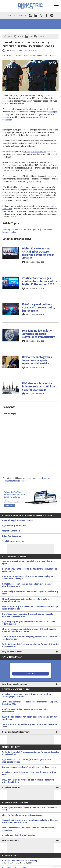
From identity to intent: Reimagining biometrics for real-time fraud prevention (29, 638)
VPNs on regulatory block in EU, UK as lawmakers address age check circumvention (30, 608)
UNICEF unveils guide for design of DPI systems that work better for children (28, 781)
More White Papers (10, 841)
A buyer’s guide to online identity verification (22, 815)
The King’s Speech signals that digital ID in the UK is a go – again (28, 563)
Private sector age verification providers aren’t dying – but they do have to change (29, 578)
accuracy (6, 229)
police (14, 232)
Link (31, 36)
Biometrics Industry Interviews (16, 732)
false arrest (47, 229)
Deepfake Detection (11, 531)
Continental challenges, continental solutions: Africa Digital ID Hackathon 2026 (40, 281)
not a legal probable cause (35, 152)
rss (30, 15)
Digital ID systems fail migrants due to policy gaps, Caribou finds (29, 774)
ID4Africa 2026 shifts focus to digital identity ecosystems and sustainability (30, 570)
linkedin (36, 15)
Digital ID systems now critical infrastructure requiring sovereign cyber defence (38, 253)
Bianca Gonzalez (31, 50)
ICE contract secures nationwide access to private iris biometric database (26, 600)
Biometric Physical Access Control (17, 520)
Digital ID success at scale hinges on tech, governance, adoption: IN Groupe (26, 585)
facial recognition (32, 229)
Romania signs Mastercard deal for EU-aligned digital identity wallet (30, 593)
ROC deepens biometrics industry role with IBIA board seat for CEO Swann (40, 387)
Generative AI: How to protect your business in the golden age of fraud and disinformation (30, 821)
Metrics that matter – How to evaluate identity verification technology (28, 829)
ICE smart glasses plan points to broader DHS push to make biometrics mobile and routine (29, 630)
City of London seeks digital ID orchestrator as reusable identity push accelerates (27, 615)
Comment (42, 36)
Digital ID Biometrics (11, 787)
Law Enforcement (50, 55)
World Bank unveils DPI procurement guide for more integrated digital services (30, 645)
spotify (52, 15)
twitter (41, 15)
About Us (12, 15)
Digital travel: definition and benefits (18, 835)
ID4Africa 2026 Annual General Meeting (31, 862)
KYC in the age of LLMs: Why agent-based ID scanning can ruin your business (29, 718)
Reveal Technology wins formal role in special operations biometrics (37, 360)
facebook (46, 15)
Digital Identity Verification (14, 526)
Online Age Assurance (11, 536)
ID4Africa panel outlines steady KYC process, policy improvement (39, 308)
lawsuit (6, 232)
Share (10, 36)
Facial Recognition (36, 55)
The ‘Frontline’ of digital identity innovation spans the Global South (29, 726)
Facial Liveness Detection (13, 541)
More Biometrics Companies (14, 684)
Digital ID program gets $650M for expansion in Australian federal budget (28, 623)
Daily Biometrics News (12, 652)
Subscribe (22, 15)
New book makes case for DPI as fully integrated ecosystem (29, 767)
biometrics (17, 229)
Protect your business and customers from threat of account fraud (30, 809)
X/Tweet (21, 36)
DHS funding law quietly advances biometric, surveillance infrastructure (39, 334)
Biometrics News (22, 55)
